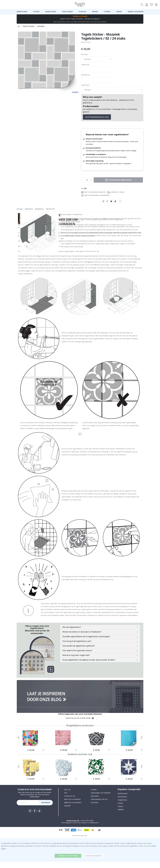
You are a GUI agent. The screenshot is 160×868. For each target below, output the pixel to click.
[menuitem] (22, 12)
